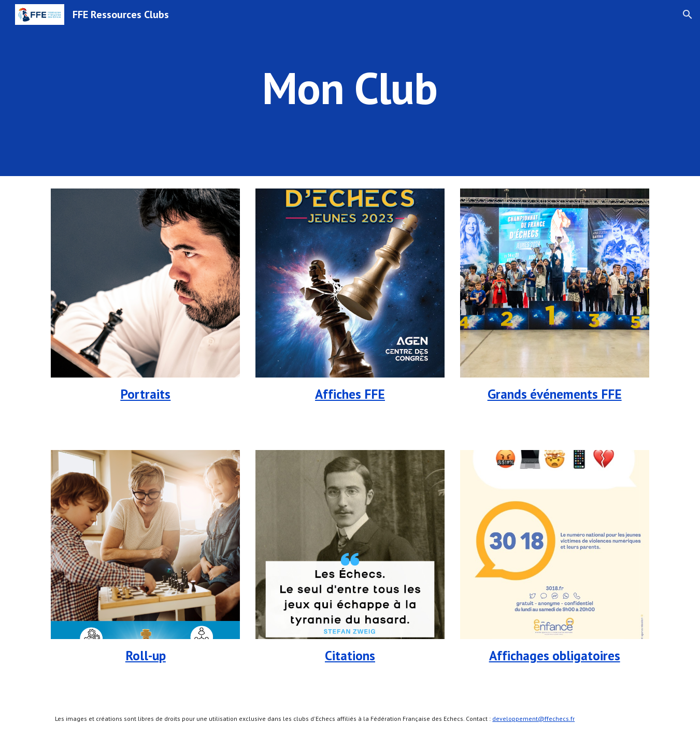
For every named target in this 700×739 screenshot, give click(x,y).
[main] (350, 88)
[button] (688, 15)
